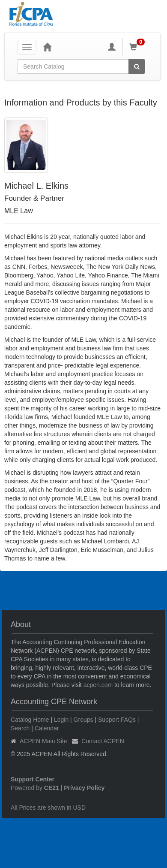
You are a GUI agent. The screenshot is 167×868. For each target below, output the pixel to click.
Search (20, 728)
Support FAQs (117, 720)
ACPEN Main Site (43, 741)
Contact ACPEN (103, 741)
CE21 (52, 788)
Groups (83, 720)
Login (61, 720)
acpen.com (98, 685)
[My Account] (112, 47)
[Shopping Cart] (138, 47)
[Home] (47, 47)
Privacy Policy (84, 788)
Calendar (47, 728)
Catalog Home (30, 720)
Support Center (33, 779)
